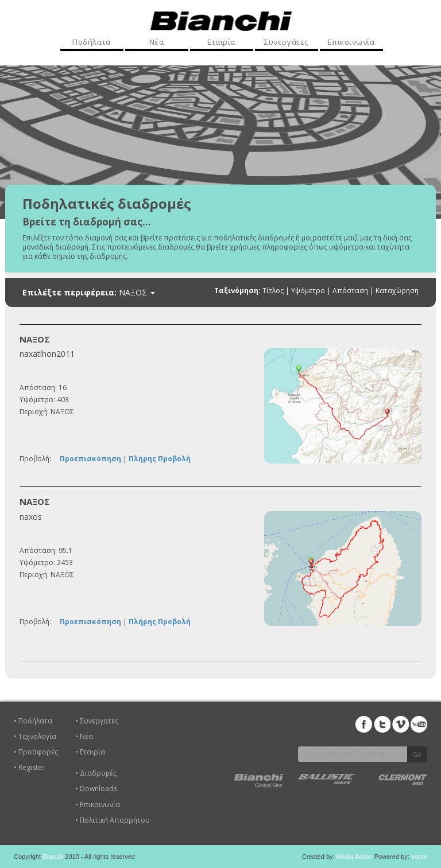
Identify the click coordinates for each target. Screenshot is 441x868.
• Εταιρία (90, 752)
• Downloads (96, 789)
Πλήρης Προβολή (160, 459)
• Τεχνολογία (35, 736)
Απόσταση (350, 291)
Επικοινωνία (351, 42)
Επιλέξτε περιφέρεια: (89, 293)
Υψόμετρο (308, 291)
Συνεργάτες (286, 42)
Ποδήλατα (91, 42)
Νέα (157, 42)
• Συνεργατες (97, 721)
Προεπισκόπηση (90, 459)
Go (417, 754)
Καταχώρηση (397, 291)
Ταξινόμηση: (237, 291)
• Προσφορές (36, 752)
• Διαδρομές (96, 773)
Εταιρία (221, 42)
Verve (419, 857)
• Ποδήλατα (33, 721)
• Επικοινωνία (98, 805)
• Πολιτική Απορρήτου (113, 820)
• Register (29, 767)
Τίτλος (273, 291)
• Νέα (84, 736)
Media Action (355, 857)
